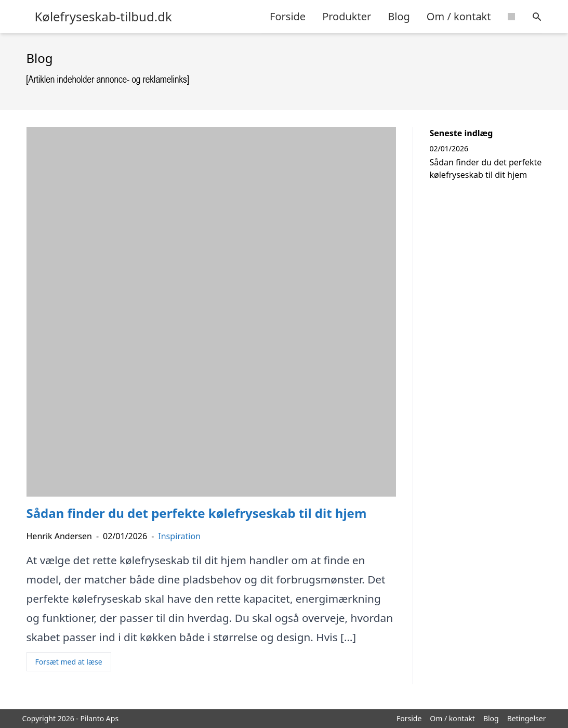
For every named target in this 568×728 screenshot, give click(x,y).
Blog (399, 16)
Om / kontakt (459, 16)
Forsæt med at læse (69, 662)
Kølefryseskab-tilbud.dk (103, 17)
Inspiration (179, 536)
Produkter (347, 16)
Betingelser (527, 718)
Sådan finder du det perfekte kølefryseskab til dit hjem (486, 168)
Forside (288, 16)
